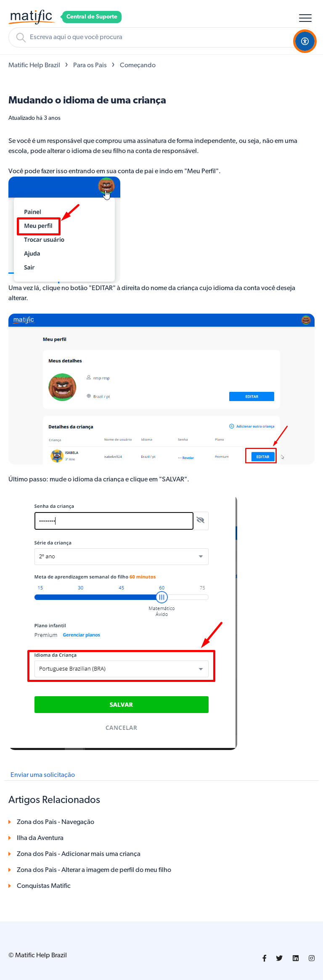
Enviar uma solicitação (43, 775)
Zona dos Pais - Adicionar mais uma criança (79, 854)
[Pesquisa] (161, 37)
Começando (138, 66)
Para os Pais (90, 66)
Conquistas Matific (44, 886)
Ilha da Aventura (40, 838)
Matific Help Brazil (34, 66)
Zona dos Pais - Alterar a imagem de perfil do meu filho (94, 870)
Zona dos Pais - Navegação (56, 822)
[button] (305, 18)
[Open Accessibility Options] (305, 41)
